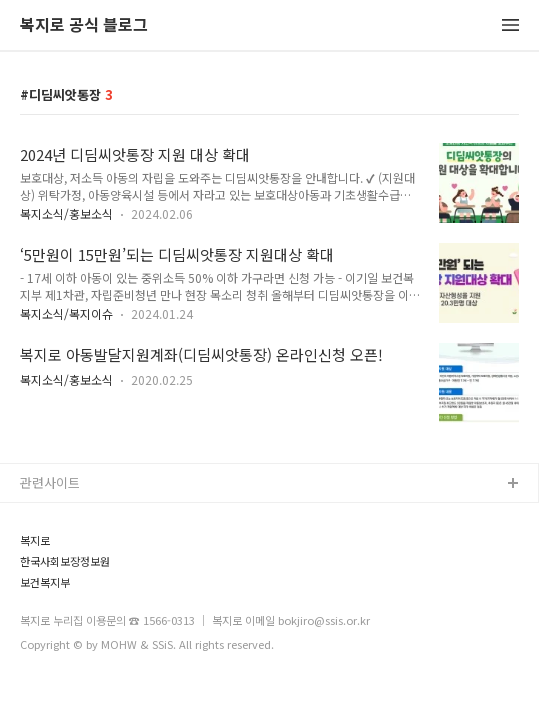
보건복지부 (45, 582)
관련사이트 (50, 482)
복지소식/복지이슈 (66, 313)
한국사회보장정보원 (65, 561)
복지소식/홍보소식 (66, 213)
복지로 (35, 540)
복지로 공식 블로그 (84, 25)
